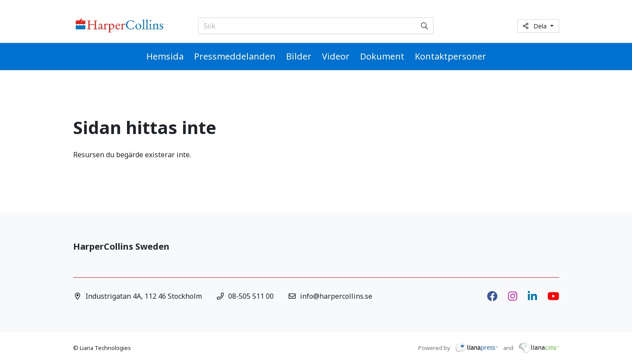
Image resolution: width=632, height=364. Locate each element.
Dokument (382, 56)
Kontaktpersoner (450, 56)
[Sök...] (307, 26)
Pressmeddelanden (235, 56)
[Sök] (425, 26)
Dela (536, 26)
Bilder (299, 56)
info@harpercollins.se (336, 296)
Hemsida (165, 56)
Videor (336, 56)
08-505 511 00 (251, 296)
